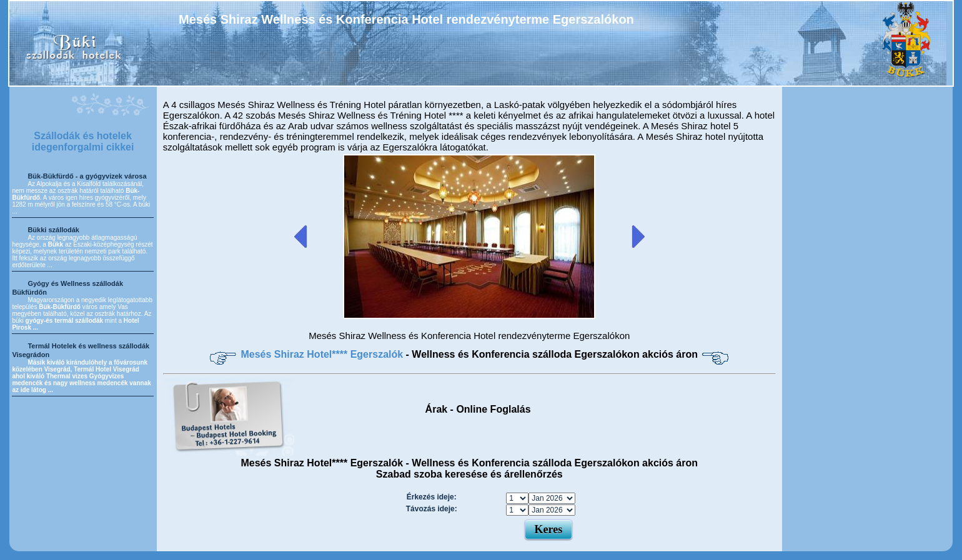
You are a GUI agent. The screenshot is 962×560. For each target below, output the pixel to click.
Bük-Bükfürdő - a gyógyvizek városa (87, 176)
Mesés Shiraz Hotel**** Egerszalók (323, 354)
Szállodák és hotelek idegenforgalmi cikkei (83, 141)
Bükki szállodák (53, 230)
